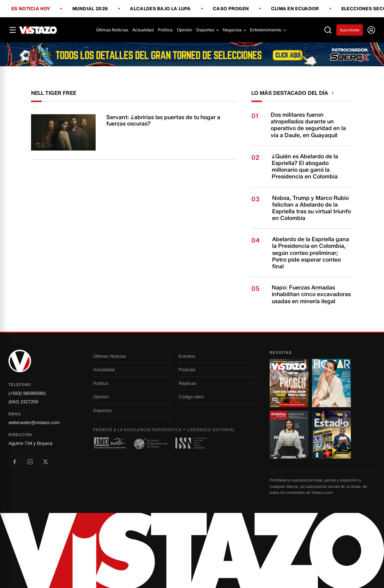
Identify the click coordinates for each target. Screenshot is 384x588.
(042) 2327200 (23, 402)
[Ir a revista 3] (289, 435)
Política (165, 30)
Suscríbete (350, 30)
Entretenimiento (268, 30)
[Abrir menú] (13, 30)
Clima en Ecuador (295, 9)
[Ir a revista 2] (331, 383)
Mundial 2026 (90, 9)
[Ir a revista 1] (289, 383)
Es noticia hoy (31, 9)
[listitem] (14, 462)
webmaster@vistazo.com (34, 422)
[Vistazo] (38, 30)
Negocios (234, 30)
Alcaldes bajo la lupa (160, 9)
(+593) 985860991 (27, 393)
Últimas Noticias (112, 30)
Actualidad (143, 30)
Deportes (207, 30)
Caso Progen (231, 9)
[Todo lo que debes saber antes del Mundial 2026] (192, 54)
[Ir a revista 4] (331, 435)
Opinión (184, 30)
